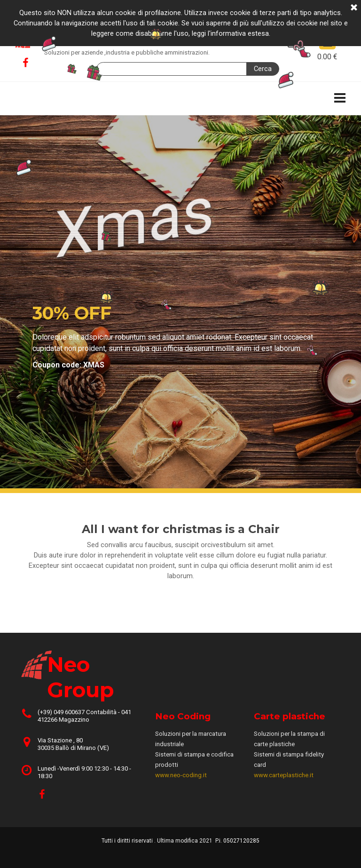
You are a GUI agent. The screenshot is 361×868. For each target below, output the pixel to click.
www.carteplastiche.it (284, 775)
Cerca (263, 69)
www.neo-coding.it (181, 775)
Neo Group (82, 35)
